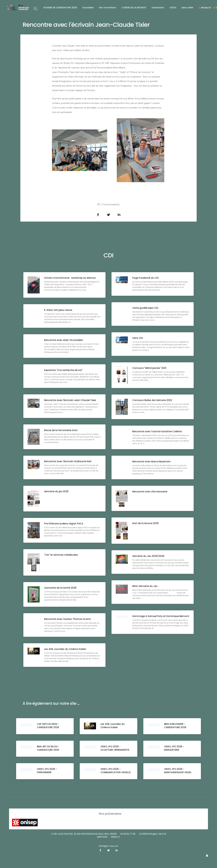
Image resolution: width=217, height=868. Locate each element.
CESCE (173, 8)
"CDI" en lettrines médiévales (61, 555)
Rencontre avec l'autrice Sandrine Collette (157, 432)
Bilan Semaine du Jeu (145, 586)
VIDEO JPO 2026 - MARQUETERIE (174, 748)
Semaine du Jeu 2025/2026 (149, 556)
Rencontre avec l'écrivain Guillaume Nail (68, 462)
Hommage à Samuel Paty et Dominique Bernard (156, 618)
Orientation (158, 8)
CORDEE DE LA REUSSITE (134, 8)
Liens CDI (138, 338)
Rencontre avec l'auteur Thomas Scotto (68, 619)
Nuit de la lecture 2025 (146, 523)
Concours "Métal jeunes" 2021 (150, 368)
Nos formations (108, 8)
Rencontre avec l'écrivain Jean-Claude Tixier (70, 400)
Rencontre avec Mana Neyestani (152, 462)
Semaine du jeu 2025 (57, 492)
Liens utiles (187, 8)
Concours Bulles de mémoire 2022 (153, 400)
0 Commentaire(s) (110, 205)
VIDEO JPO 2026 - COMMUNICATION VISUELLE (116, 771)
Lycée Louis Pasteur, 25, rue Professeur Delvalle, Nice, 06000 (84, 834)
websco (115, 837)
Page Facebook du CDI (146, 278)
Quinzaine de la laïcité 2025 (61, 588)
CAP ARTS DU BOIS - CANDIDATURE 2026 (48, 726)
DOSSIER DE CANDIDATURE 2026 (60, 8)
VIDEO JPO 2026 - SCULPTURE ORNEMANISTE (115, 748)
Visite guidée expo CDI (146, 308)
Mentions (102, 837)
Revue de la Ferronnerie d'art (61, 430)
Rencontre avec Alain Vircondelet (64, 340)
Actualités (88, 8)
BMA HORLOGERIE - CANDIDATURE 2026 (175, 726)
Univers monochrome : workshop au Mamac (70, 278)
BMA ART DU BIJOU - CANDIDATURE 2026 (48, 748)
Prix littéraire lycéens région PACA (64, 524)
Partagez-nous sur (109, 846)
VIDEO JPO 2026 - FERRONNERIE (47, 771)
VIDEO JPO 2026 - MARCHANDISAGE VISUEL (178, 771)
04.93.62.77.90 (128, 834)
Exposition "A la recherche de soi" (64, 370)
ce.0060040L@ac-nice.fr (153, 834)
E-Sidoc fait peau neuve (58, 310)
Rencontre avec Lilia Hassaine (150, 492)
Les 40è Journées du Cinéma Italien (65, 649)
